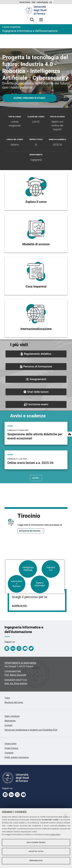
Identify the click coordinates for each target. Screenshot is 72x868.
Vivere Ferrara (11, 748)
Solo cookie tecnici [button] (36, 842)
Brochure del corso (14, 702)
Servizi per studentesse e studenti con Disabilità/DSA (31, 730)
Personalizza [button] (36, 861)
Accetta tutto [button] (36, 851)
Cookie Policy (55, 834)
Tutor (7, 698)
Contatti (8, 725)
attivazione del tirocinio (30, 531)
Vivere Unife (10, 744)
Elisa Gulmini (16, 683)
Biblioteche (10, 721)
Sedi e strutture (12, 716)
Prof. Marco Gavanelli (15, 675)
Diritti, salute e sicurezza (17, 757)
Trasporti (9, 753)
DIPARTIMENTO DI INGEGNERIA (20, 663)
